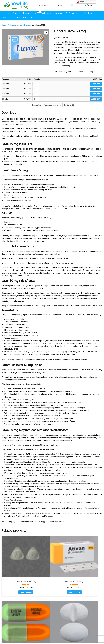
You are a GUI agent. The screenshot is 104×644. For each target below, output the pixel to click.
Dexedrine (49, 516)
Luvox (56, 42)
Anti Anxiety (12, 25)
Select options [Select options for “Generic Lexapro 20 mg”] (91, 568)
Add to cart (96, 84)
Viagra (12, 500)
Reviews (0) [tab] (69, 105)
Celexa (7, 511)
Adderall (31, 516)
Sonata (85, 503)
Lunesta (62, 503)
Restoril (69, 503)
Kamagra (19, 500)
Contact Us (21, 18)
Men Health (87, 607)
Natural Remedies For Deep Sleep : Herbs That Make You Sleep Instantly (65, 611)
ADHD (85, 600)
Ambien (55, 503)
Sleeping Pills (88, 613)
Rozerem (76, 503)
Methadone (9, 489)
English (81, 2)
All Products (72, 13)
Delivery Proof (31, 12)
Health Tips (86, 13)
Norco (21, 513)
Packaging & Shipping (51, 13)
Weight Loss (87, 617)
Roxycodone (45, 513)
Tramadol (8, 513)
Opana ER (27, 513)
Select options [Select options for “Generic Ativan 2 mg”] (39, 570)
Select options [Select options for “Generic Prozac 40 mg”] (65, 568)
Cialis (7, 500)
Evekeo (38, 516)
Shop (16, 13)
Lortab (15, 513)
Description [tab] (37, 105)
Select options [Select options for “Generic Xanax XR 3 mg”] (13, 570)
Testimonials (87, 620)
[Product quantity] (36, 84)
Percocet (36, 513)
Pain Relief (87, 610)
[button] (46, 33)
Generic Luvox (23, 25)
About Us (8, 18)
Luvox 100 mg (10, 162)
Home (6, 13)
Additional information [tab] (53, 105)
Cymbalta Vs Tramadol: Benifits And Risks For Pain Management (64, 602)
